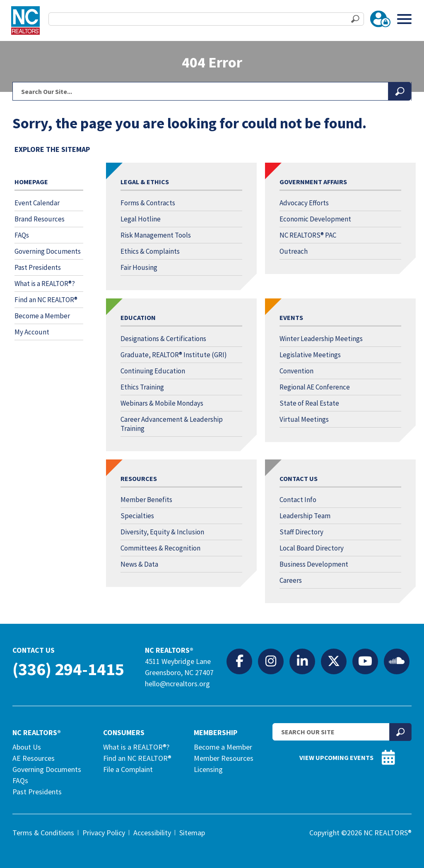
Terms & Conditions (43, 833)
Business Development (314, 564)
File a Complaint (128, 769)
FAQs (22, 235)
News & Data (139, 564)
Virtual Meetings (304, 419)
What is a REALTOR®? (45, 284)
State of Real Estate (309, 403)
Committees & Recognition (160, 548)
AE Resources (34, 758)
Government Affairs (313, 182)
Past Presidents (38, 267)
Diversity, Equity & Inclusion (162, 532)
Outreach (294, 251)
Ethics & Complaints (150, 251)
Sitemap (192, 833)
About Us (27, 747)
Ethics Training (142, 387)
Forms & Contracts (148, 203)
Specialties (137, 516)
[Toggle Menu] (404, 19)
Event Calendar (37, 203)
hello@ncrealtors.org (177, 684)
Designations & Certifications (163, 339)
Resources (139, 478)
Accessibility (152, 833)
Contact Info (298, 500)
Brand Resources (40, 219)
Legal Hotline (141, 219)
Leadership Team (305, 516)
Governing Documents (48, 251)
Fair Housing (139, 267)
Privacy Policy (104, 833)
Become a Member (42, 316)
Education (138, 317)
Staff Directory (301, 532)
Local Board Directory (312, 548)
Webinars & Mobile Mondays (162, 403)
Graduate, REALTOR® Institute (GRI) (174, 355)
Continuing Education (153, 371)
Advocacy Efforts (304, 203)
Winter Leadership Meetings (321, 339)
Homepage (31, 182)
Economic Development (315, 219)
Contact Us (299, 478)
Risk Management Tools (156, 235)
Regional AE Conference (315, 387)
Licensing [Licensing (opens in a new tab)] (208, 769)
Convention (296, 371)
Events (291, 317)
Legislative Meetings (310, 355)
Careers (291, 580)
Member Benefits (146, 500)
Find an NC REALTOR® (46, 300)
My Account (32, 332)
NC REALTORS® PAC (308, 235)
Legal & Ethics (145, 182)
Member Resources (224, 758)
